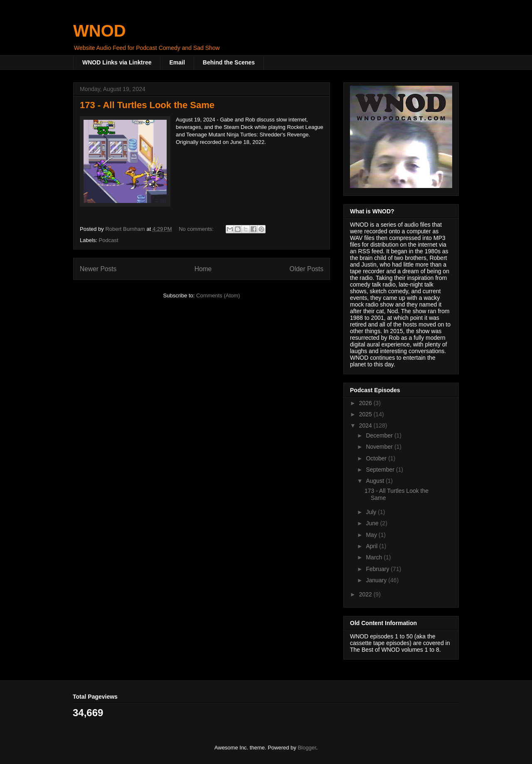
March (375, 557)
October (377, 458)
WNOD (100, 31)
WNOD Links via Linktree (117, 62)
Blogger (307, 748)
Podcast (109, 240)
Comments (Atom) (218, 295)
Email (177, 62)
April (372, 546)
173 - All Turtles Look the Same (147, 105)
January (377, 580)
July (372, 512)
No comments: (197, 229)
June (373, 523)
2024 (366, 425)
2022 (366, 594)
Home (203, 269)
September (381, 470)
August (376, 481)
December (380, 435)
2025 (366, 414)
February (378, 569)
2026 (366, 403)
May (372, 535)
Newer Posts (98, 269)
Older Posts (307, 269)
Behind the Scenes (229, 62)
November (380, 447)
